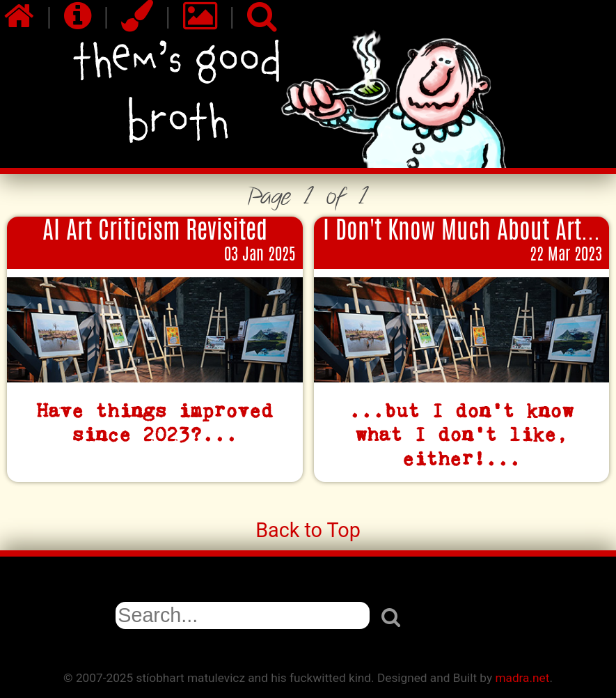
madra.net (522, 678)
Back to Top (308, 530)
